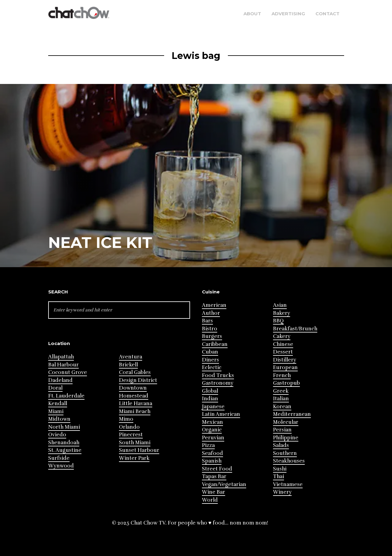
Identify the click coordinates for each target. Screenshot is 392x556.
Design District (138, 380)
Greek (281, 391)
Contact (327, 14)
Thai (279, 476)
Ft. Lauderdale (66, 396)
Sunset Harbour (139, 450)
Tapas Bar (214, 476)
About (252, 14)
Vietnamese (288, 484)
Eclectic (212, 367)
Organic (212, 430)
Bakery (282, 313)
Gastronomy (218, 383)
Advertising (288, 14)
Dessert (283, 352)
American (214, 305)
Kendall (58, 403)
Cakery (282, 336)
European (285, 367)
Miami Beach (135, 411)
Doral (55, 388)
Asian (280, 305)
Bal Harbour (63, 365)
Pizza (208, 445)
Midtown (59, 419)
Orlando (129, 427)
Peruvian (213, 438)
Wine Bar (214, 492)
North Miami (64, 427)
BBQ (278, 321)
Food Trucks (218, 375)
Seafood (212, 453)
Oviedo (57, 435)
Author (211, 313)
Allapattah (61, 357)
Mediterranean (292, 414)
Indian (210, 399)
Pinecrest (131, 435)
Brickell (128, 365)
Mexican (212, 422)
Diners (210, 360)
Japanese (213, 407)
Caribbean (215, 344)
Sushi (280, 469)
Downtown (133, 388)
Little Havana (136, 403)
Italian (281, 399)
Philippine (286, 438)
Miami (56, 411)
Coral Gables (135, 372)
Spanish (212, 461)
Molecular (286, 422)
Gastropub (286, 383)
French (282, 375)
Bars (207, 321)
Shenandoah (64, 443)
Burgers (212, 336)
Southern (285, 453)
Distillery (285, 360)
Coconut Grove (68, 372)
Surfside (59, 458)
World (210, 500)
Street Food (217, 469)
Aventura (131, 357)
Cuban (210, 352)
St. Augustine (65, 450)
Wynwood (61, 466)
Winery (282, 492)
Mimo (126, 419)
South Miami (135, 443)
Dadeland (60, 380)
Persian (282, 430)
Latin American (221, 414)
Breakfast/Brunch (295, 329)
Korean (282, 407)
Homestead (134, 396)
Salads (281, 445)
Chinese (283, 344)
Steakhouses (289, 461)
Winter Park (134, 458)
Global (210, 391)
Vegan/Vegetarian (224, 484)
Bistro (210, 329)
